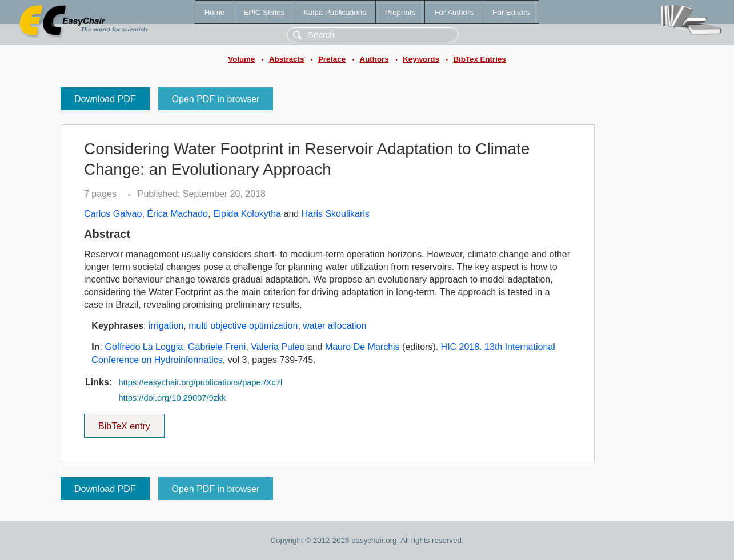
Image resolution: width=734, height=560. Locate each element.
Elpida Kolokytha (247, 214)
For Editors (511, 12)
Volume (241, 59)
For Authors (454, 12)
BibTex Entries (479, 59)
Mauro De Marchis (362, 347)
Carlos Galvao (113, 214)
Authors (374, 59)
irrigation (166, 326)
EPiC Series (264, 12)
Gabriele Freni (217, 347)
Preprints (400, 12)
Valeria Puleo (278, 347)
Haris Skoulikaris (336, 214)
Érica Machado (177, 214)
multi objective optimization (243, 326)
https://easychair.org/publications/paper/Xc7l (200, 382)
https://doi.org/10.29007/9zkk (172, 398)
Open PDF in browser (216, 99)
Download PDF (105, 99)
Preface (332, 59)
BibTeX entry (124, 422)
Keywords (421, 59)
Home (215, 12)
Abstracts (286, 59)
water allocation (334, 326)
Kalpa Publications (335, 12)
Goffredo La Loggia (144, 347)
